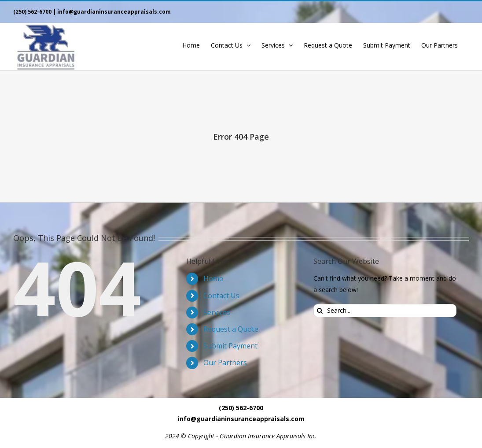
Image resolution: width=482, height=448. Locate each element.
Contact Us (221, 296)
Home (213, 278)
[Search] (320, 311)
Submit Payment (230, 346)
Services (217, 312)
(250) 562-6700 (32, 12)
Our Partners (225, 363)
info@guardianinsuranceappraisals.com (114, 12)
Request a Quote (231, 329)
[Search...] (385, 311)
